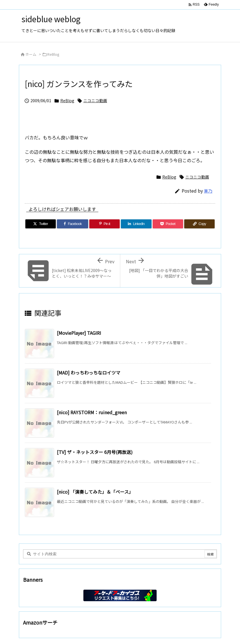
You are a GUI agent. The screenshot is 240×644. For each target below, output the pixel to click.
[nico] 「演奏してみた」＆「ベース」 (95, 492)
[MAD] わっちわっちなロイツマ (89, 373)
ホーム (31, 54)
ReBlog (53, 54)
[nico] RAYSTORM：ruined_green (92, 412)
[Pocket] (168, 224)
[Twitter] (41, 224)
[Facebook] (73, 224)
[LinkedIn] (136, 224)
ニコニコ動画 (95, 101)
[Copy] (199, 224)
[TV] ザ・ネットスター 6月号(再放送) (95, 452)
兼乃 (208, 191)
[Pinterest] (105, 224)
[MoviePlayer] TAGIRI (79, 333)
